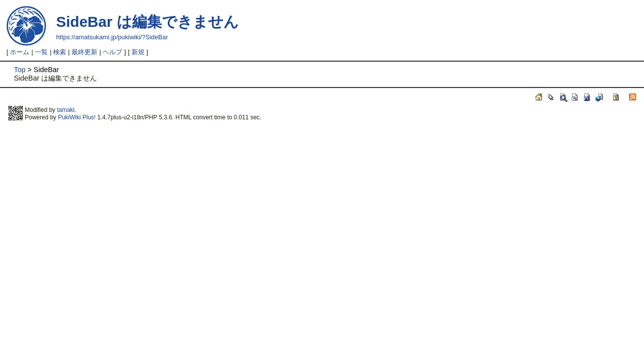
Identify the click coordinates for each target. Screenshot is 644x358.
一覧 (41, 52)
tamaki (66, 110)
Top (20, 70)
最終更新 (84, 52)
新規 (138, 52)
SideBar (84, 22)
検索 (60, 52)
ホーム (20, 52)
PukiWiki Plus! (77, 117)
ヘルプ (112, 52)
